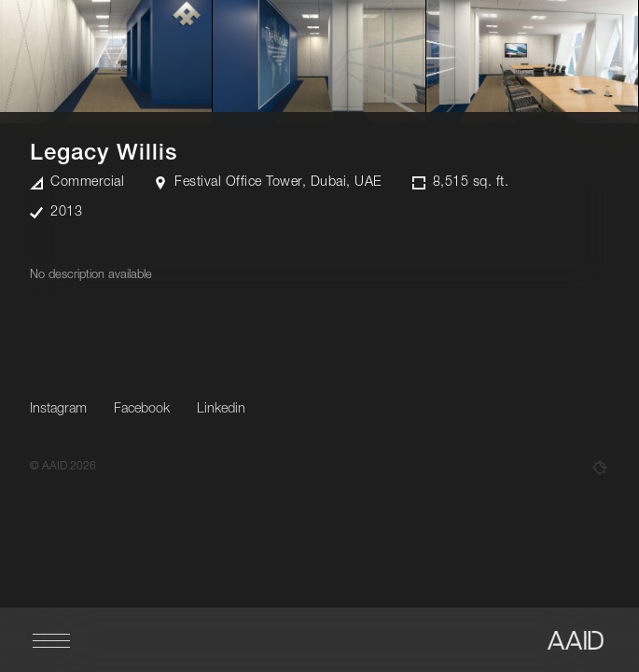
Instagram (58, 410)
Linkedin (221, 410)
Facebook (142, 410)
